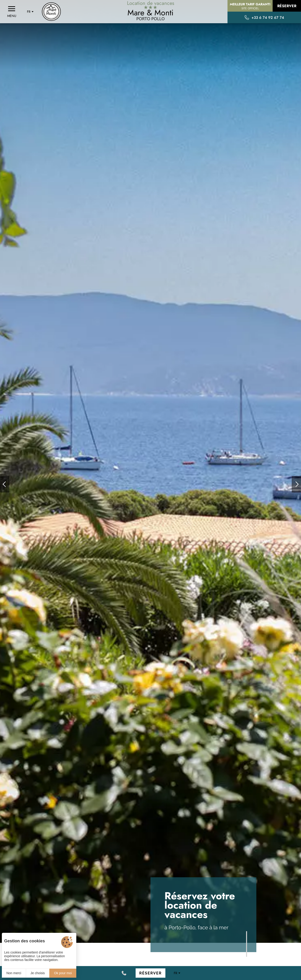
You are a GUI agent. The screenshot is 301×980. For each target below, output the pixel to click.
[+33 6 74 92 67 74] (124, 973)
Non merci (14, 973)
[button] (5, 484)
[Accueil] (51, 12)
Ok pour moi (63, 973)
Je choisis (38, 973)
